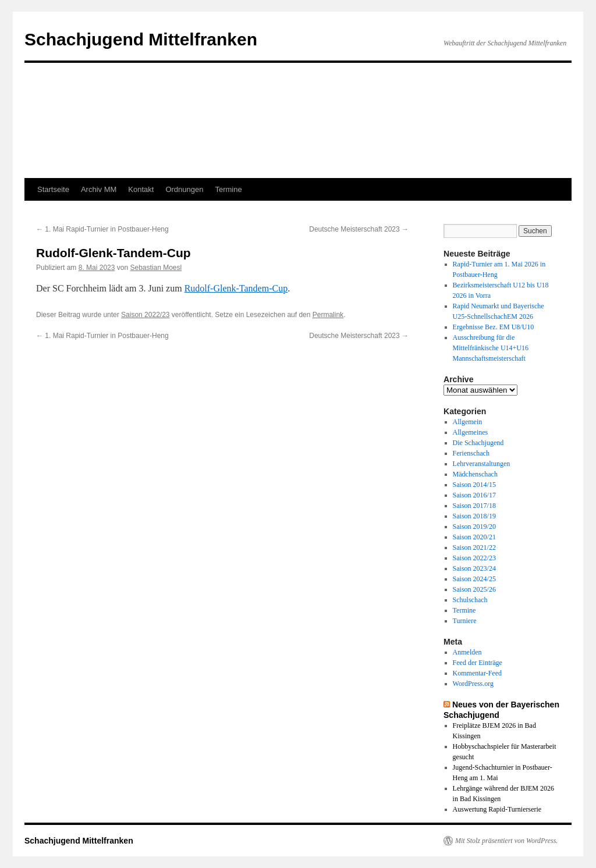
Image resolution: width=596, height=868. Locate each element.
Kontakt (141, 189)
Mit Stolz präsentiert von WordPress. (506, 841)
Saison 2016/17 (474, 495)
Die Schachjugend (478, 443)
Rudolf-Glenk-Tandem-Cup (236, 288)
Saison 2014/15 (474, 485)
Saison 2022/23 (145, 315)
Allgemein (468, 422)
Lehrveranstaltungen (482, 464)
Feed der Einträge (478, 663)
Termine (228, 189)
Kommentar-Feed (477, 673)
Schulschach (470, 600)
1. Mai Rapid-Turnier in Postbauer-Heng (102, 229)
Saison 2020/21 (474, 537)
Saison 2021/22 (474, 547)
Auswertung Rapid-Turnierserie (497, 809)
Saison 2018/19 (474, 516)
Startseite (53, 189)
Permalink (328, 315)
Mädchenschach (475, 474)
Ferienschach (471, 453)
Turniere (465, 621)
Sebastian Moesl (156, 268)
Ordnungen (184, 189)
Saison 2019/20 (474, 527)
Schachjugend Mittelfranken (141, 39)
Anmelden (467, 652)
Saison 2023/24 (474, 568)
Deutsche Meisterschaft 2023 (359, 229)
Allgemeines (471, 432)
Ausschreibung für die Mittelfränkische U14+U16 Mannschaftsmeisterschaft (491, 348)
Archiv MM (99, 189)
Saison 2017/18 (474, 506)
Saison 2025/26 (474, 589)
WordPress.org (473, 684)
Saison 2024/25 (474, 579)
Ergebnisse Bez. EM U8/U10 (494, 327)
